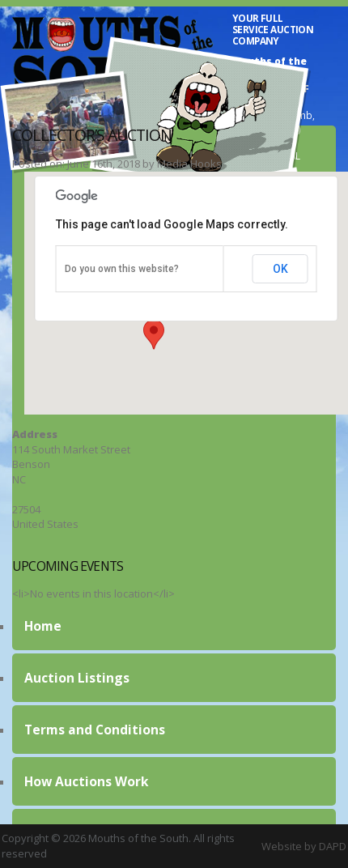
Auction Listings (77, 678)
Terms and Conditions (95, 730)
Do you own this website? (122, 269)
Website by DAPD (304, 846)
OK (280, 269)
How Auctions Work (87, 781)
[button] (154, 334)
